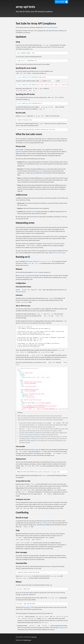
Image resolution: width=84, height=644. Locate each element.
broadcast (32, 180)
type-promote (40, 171)
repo (55, 576)
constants (34, 212)
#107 (51, 47)
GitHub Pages (28, 640)
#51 (53, 244)
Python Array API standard (50, 27)
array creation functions (46, 523)
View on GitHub (60, 2)
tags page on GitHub (29, 607)
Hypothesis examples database (32, 437)
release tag (37, 272)
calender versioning (25, 275)
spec (45, 139)
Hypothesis (19, 152)
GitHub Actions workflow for (38, 261)
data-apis (34, 637)
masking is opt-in (63, 628)
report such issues (58, 253)
